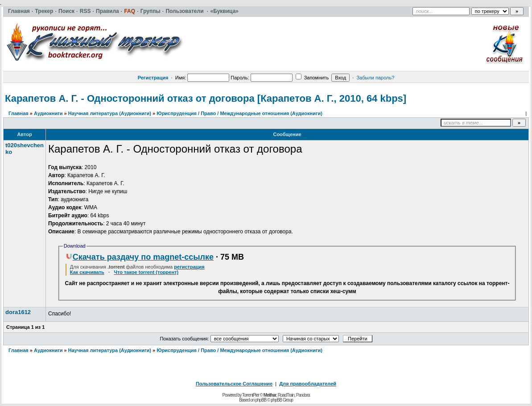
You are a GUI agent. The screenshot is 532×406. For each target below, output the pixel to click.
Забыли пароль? (375, 78)
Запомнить (312, 78)
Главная (19, 113)
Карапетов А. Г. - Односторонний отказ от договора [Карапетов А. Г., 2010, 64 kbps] (206, 98)
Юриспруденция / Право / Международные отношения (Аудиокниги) (239, 113)
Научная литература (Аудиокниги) (110, 113)
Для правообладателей (308, 384)
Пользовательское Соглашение (234, 384)
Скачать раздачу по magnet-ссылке (140, 257)
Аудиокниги (48, 113)
